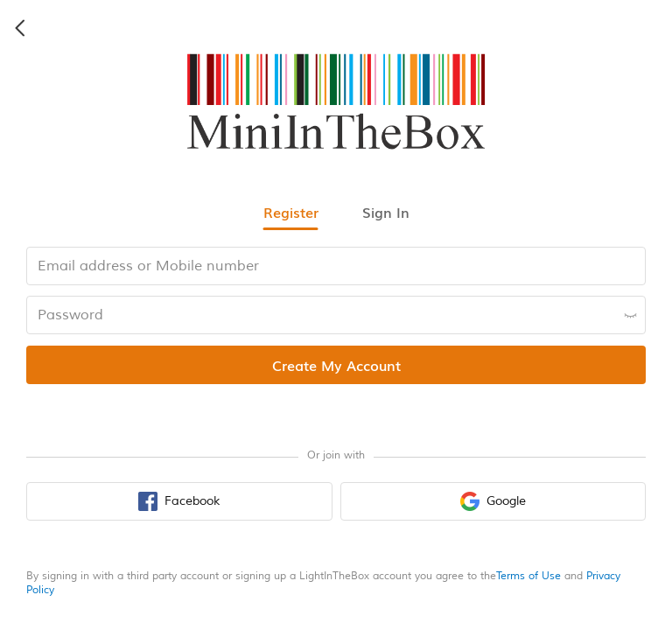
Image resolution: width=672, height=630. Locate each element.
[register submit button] (336, 365)
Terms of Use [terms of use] (528, 576)
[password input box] (336, 315)
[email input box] (336, 266)
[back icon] (21, 28)
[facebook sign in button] (179, 501)
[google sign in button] (493, 501)
